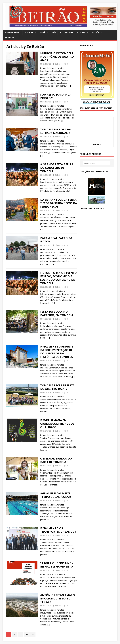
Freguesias (29, 32)
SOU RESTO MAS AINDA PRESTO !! (56, 96)
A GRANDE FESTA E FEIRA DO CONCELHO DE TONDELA (57, 168)
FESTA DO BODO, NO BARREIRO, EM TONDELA (57, 313)
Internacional (66, 32)
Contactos (10, 38)
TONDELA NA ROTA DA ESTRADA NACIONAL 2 (56, 131)
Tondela (97, 144)
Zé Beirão (59, 64)
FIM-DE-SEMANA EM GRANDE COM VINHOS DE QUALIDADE (57, 424)
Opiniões (96, 32)
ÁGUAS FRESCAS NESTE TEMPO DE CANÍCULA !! (55, 495)
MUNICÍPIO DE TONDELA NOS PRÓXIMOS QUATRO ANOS (57, 57)
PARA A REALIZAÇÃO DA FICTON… (56, 240)
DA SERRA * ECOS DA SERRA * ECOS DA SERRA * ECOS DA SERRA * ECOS (59, 203)
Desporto (82, 32)
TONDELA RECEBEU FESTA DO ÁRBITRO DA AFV (57, 387)
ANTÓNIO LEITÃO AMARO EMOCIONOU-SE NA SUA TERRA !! (58, 598)
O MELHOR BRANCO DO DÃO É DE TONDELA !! (56, 460)
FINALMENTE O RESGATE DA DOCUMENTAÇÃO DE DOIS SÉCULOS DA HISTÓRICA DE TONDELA (57, 352)
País (54, 32)
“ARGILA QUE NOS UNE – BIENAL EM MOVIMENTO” (57, 565)
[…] (69, 86)
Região (43, 32)
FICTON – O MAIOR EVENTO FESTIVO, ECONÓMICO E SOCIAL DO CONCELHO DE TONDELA (58, 278)
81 (27, 634)
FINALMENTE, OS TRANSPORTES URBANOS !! (58, 530)
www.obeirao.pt (13, 32)
